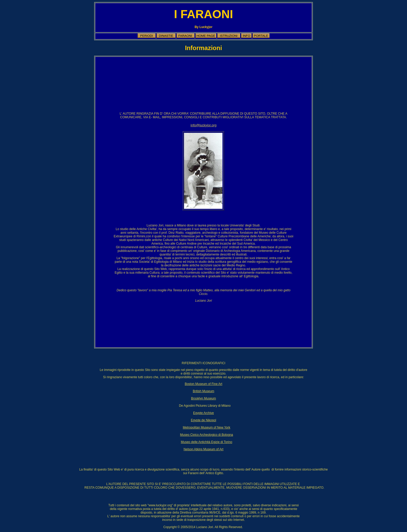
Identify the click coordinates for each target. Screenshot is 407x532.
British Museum (204, 391)
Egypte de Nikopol (203, 420)
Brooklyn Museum (203, 398)
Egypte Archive (203, 413)
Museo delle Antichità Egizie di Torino (207, 442)
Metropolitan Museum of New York (206, 427)
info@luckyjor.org (203, 125)
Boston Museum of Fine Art (204, 384)
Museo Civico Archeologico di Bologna (207, 435)
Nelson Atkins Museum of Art (203, 449)
